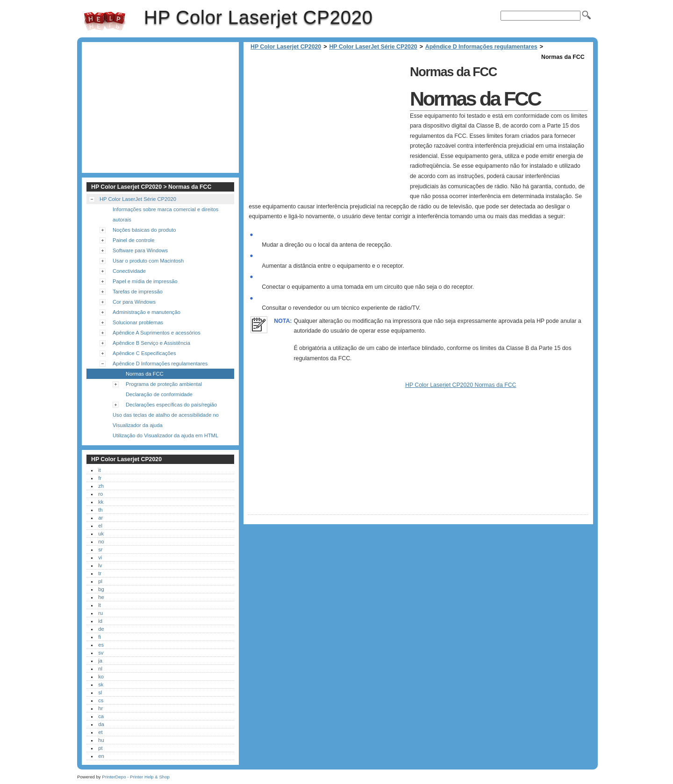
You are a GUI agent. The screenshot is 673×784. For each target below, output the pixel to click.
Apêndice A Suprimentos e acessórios (157, 333)
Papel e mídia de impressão (145, 281)
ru (100, 613)
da (101, 724)
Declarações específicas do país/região (171, 405)
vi (100, 557)
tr (100, 573)
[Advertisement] (327, 128)
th (100, 510)
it (100, 470)
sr (100, 549)
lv (100, 565)
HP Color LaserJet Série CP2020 (373, 47)
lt (100, 605)
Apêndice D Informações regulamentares (481, 47)
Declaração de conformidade (159, 394)
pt (100, 748)
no (101, 542)
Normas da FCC (145, 374)
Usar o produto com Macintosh (148, 261)
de (101, 629)
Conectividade (129, 271)
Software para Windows (140, 250)
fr (100, 478)
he (101, 597)
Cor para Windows (134, 302)
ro (100, 494)
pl (100, 581)
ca (101, 716)
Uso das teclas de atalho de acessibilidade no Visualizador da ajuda (166, 420)
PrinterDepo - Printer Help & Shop (136, 777)
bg (101, 589)
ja (100, 661)
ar (100, 518)
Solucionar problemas (138, 322)
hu (101, 740)
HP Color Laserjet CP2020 (105, 21)
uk (101, 534)
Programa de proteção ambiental (164, 384)
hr (100, 708)
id (100, 621)
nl (100, 669)
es (101, 645)
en (101, 756)
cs (101, 700)
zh (101, 486)
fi (100, 637)
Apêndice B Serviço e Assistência (151, 343)
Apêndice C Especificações (144, 353)
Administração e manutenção (147, 312)
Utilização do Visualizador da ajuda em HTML (165, 435)
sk (101, 684)
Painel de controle (134, 240)
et (100, 732)
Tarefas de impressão (138, 292)
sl (100, 692)
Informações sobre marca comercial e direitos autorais (165, 214)
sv (101, 653)
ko (101, 677)
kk (101, 502)
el (100, 526)
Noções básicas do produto (144, 230)
